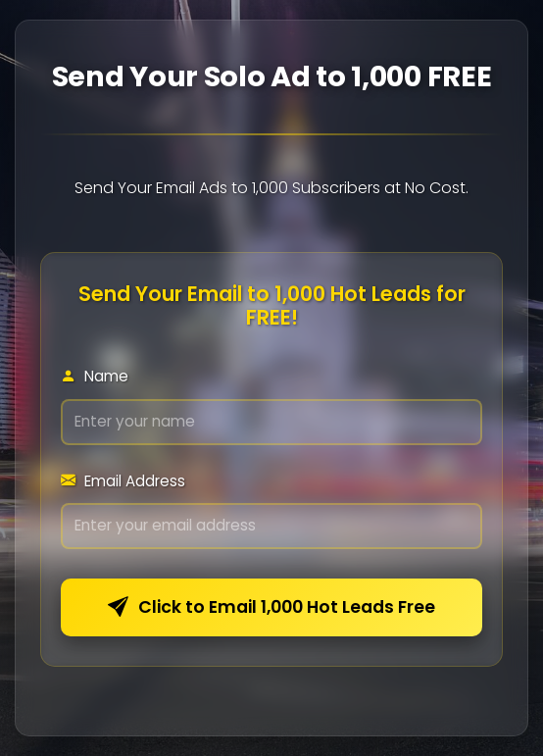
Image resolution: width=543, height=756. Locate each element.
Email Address (123, 481)
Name (95, 376)
